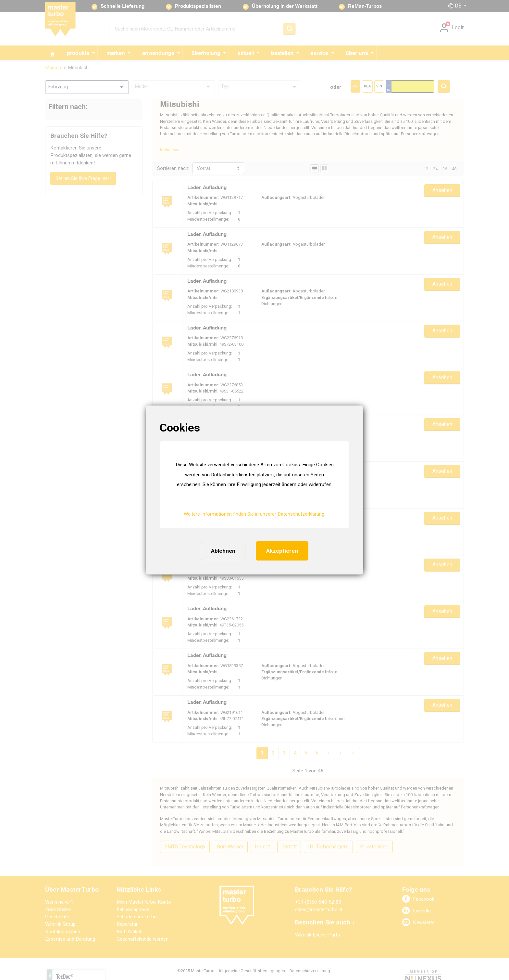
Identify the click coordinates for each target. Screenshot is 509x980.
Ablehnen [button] (223, 551)
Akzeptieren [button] (282, 551)
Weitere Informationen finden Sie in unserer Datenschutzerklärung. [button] (255, 514)
